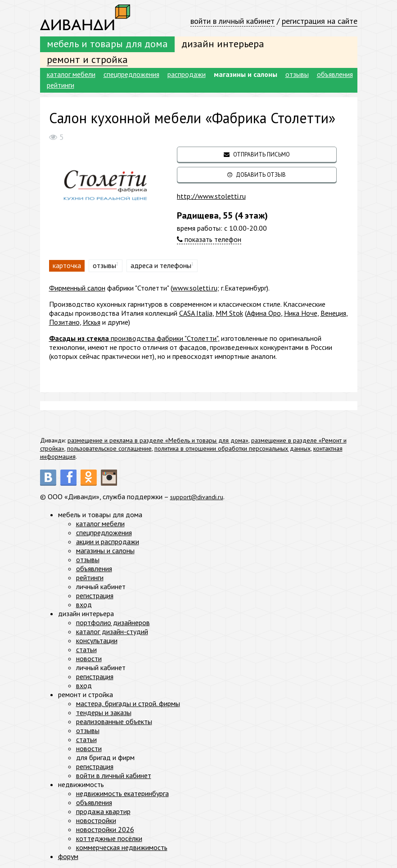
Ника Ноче (301, 313)
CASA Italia (196, 313)
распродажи (187, 74)
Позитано (64, 322)
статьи (86, 649)
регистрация (95, 595)
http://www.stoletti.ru (211, 196)
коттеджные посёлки (109, 838)
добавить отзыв (257, 175)
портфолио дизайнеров (113, 622)
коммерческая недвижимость (122, 847)
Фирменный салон (77, 288)
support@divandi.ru (200, 497)
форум (68, 856)
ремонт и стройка (87, 59)
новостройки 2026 (105, 829)
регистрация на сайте (320, 21)
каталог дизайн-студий (112, 631)
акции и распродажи (108, 541)
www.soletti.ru (195, 288)
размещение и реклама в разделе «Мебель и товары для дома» (158, 440)
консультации (97, 640)
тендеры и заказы (104, 712)
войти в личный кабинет (232, 21)
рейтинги (61, 85)
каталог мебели (71, 74)
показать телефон (209, 239)
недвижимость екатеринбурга (122, 793)
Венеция (333, 313)
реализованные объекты (114, 721)
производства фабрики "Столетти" (133, 338)
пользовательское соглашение (109, 448)
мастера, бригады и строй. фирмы (128, 703)
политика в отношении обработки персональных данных (232, 448)
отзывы (297, 74)
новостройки (96, 820)
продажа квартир (103, 811)
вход (84, 604)
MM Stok (229, 313)
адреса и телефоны (161, 265)
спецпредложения (131, 74)
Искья (92, 322)
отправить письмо (257, 154)
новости (89, 658)
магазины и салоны (246, 74)
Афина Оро (264, 313)
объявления (335, 74)
